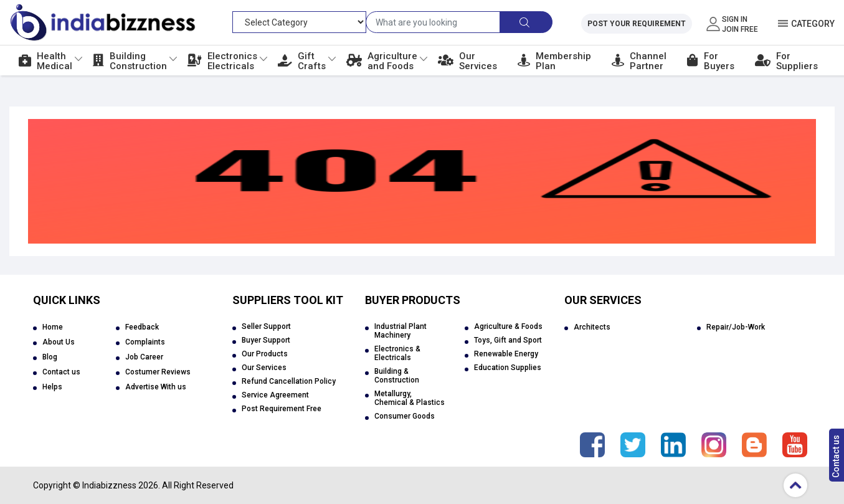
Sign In (735, 19)
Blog (50, 357)
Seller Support (266, 326)
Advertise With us (156, 387)
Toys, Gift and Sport (508, 340)
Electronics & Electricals (397, 353)
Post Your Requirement (637, 24)
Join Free (740, 29)
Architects (592, 327)
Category (813, 24)
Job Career (144, 357)
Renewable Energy (506, 354)
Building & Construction (397, 376)
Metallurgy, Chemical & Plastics (410, 398)
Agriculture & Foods (508, 326)
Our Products (265, 354)
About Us (59, 342)
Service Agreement (275, 395)
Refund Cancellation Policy (289, 381)
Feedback (142, 327)
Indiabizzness (109, 485)
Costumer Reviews (158, 372)
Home (53, 327)
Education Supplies (508, 368)
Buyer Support (266, 340)
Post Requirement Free (282, 409)
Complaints (145, 342)
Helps (52, 387)
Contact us (836, 456)
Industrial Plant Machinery (401, 331)
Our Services (264, 368)
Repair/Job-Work (736, 327)
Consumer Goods (405, 416)
